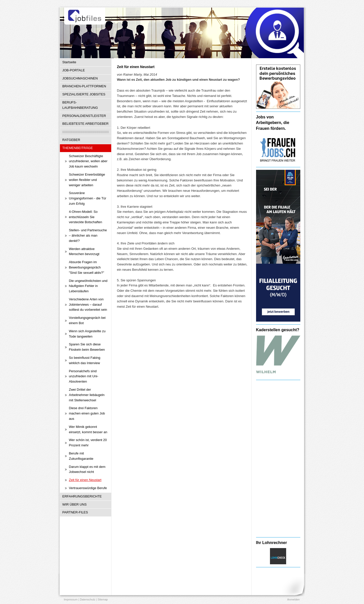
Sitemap (103, 599)
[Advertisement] (278, 459)
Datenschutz (88, 599)
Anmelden (293, 599)
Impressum (71, 599)
